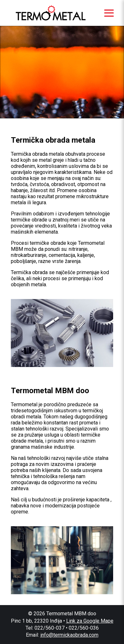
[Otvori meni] (109, 13)
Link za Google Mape (90, 621)
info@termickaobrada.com (69, 635)
